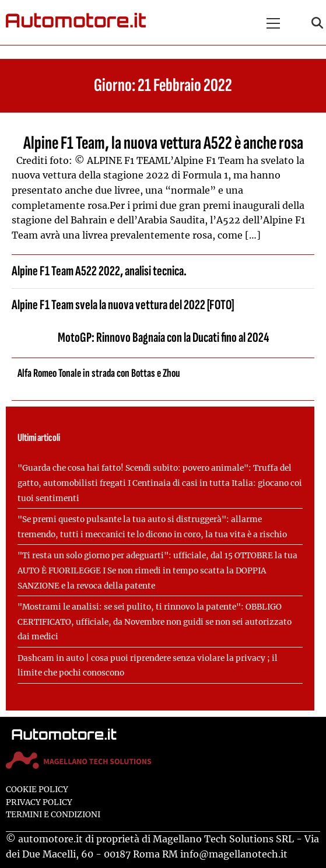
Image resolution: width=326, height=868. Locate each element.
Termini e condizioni (53, 815)
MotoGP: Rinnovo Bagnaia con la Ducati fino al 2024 (163, 337)
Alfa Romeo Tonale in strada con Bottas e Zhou (99, 373)
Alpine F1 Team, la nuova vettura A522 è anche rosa (163, 143)
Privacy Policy (39, 802)
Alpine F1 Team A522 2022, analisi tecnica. (99, 271)
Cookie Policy (37, 790)
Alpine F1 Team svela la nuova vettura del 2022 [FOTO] (123, 305)
